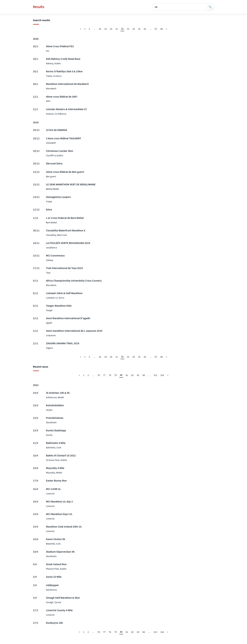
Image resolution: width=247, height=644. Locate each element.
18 (100, 29)
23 (128, 29)
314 (162, 375)
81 (127, 375)
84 (144, 375)
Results (39, 7)
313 (155, 375)
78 (110, 375)
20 (111, 29)
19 (105, 29)
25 (139, 29)
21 (117, 29)
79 (116, 375)
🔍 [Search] (210, 7)
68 (162, 29)
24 (134, 29)
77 (104, 375)
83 (138, 375)
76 (99, 375)
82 (132, 375)
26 (145, 29)
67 (156, 29)
